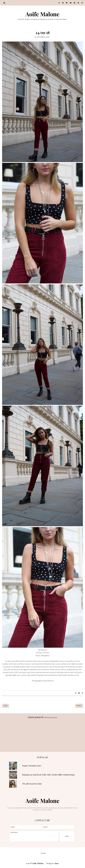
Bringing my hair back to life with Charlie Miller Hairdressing (48, 775)
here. (47, 667)
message (34, 836)
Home (43, 853)
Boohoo (44, 650)
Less (6, 706)
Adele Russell (48, 681)
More (79, 706)
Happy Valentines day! (32, 766)
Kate (57, 863)
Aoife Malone (42, 14)
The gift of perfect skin (32, 784)
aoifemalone (51, 718)
